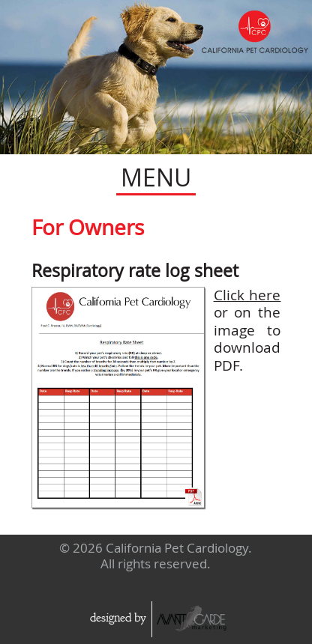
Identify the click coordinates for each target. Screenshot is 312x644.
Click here (247, 295)
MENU (156, 177)
